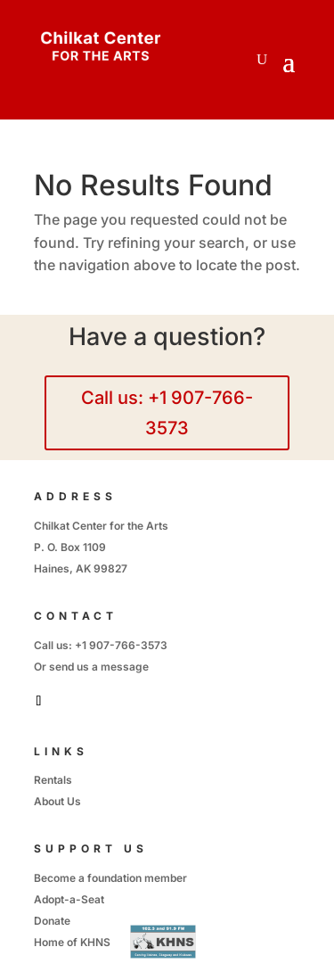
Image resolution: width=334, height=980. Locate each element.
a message (120, 667)
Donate (52, 921)
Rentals (53, 780)
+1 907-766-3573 (121, 645)
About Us (57, 801)
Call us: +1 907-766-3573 (167, 413)
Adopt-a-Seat (69, 899)
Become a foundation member (110, 878)
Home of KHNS (72, 942)
